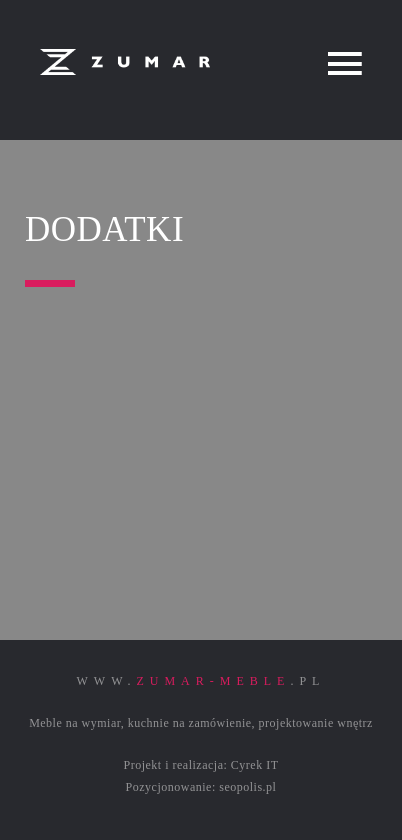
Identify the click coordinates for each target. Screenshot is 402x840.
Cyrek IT (255, 765)
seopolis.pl (247, 787)
